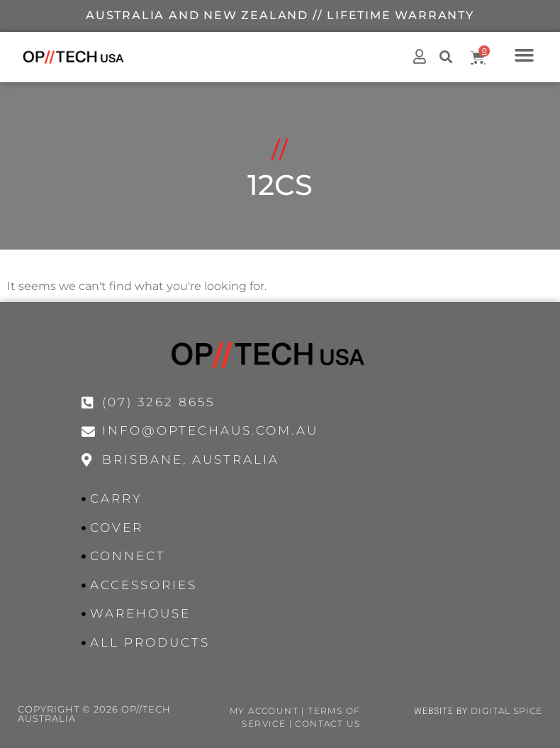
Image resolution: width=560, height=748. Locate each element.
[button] (525, 55)
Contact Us (327, 724)
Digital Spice (506, 711)
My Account (264, 711)
